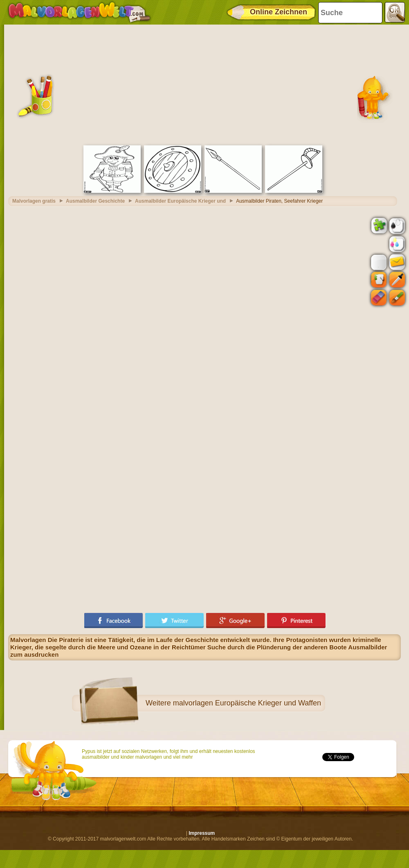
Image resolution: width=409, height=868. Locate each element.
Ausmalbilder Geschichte (95, 201)
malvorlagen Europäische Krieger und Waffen (247, 703)
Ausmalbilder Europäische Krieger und (180, 201)
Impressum (202, 833)
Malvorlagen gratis (34, 201)
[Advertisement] (204, 84)
